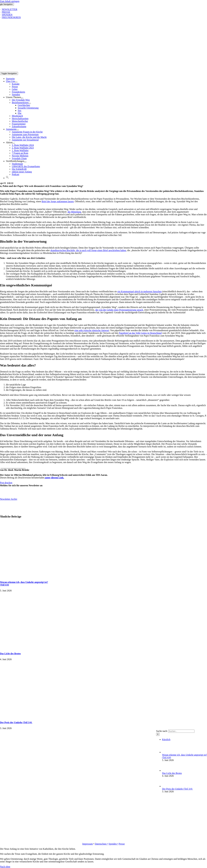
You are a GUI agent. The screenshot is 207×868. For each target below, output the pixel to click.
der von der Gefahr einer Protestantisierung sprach (119, 310)
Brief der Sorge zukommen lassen (58, 201)
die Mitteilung (74, 212)
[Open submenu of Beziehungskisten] (30, 103)
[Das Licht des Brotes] (167, 770)
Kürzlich (166, 739)
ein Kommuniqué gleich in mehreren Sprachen (140, 291)
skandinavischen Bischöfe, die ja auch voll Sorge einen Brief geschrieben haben (88, 250)
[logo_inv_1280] (101, 70)
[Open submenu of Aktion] (14, 143)
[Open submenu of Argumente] (18, 130)
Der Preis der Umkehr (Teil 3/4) (16, 722)
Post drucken (6, 483)
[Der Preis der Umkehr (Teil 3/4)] (167, 786)
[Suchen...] (181, 731)
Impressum (87, 844)
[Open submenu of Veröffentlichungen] (25, 162)
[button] (7, 178)
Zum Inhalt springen (10, 1)
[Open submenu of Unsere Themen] (22, 98)
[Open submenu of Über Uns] (16, 82)
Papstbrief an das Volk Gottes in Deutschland (140, 333)
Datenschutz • (101, 844)
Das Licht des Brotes (10, 654)
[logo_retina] (103, 839)
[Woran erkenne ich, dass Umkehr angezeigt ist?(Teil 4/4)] (167, 752)
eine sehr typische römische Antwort (92, 330)
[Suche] (158, 734)
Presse (122, 844)
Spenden (113, 844)
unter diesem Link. (54, 478)
